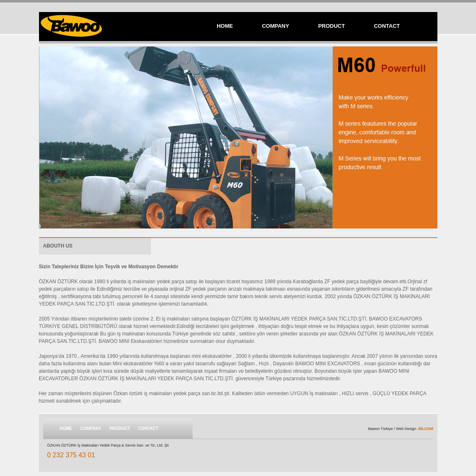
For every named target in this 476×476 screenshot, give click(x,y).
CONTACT (387, 26)
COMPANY (275, 26)
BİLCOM (426, 429)
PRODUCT (332, 26)
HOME (225, 26)
